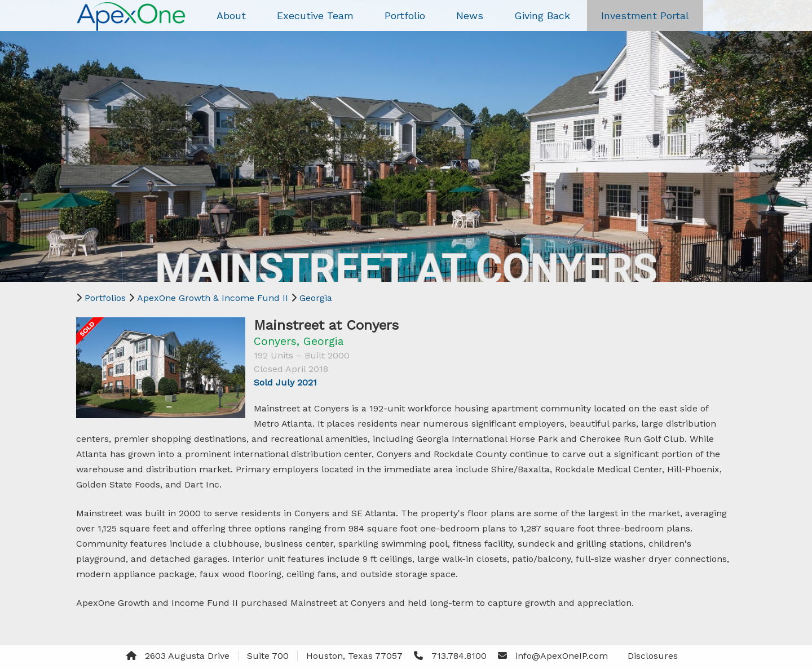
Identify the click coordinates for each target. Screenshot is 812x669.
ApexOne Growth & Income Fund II (213, 298)
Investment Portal (645, 15)
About (231, 15)
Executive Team (315, 15)
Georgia (316, 298)
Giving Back (542, 15)
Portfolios (105, 298)
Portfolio (405, 15)
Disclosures (653, 656)
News (470, 15)
